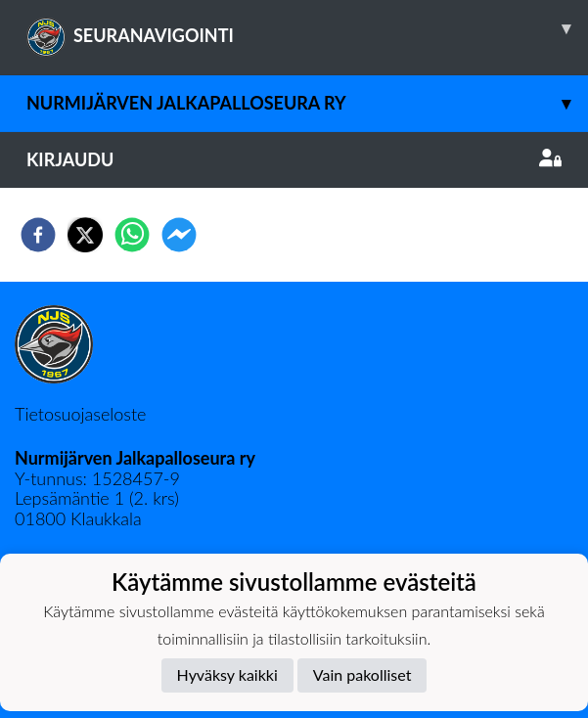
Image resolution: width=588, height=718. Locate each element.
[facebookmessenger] (179, 235)
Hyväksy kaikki (227, 674)
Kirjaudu (294, 159)
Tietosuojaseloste (80, 414)
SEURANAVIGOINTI (307, 28)
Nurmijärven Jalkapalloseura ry (307, 103)
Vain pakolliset (362, 674)
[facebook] (38, 235)
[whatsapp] (132, 235)
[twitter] (85, 235)
